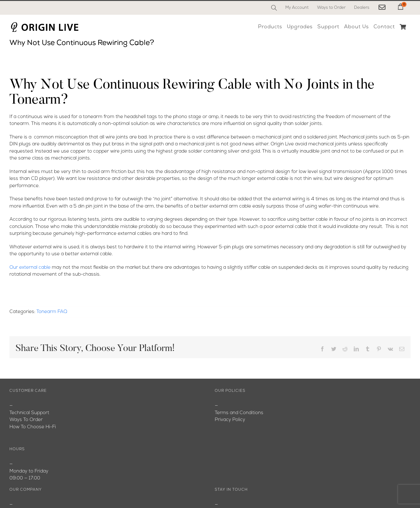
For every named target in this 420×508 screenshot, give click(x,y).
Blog (14, 420)
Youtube (19, 427)
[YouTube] (234, 485)
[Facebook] (220, 485)
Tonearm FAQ (52, 312)
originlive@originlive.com (242, 420)
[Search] (274, 8)
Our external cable (30, 268)
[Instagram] (248, 485)
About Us (20, 413)
